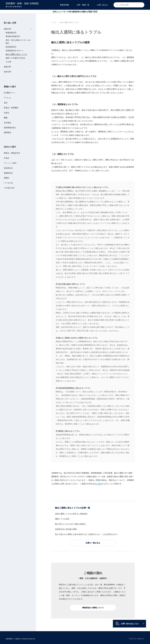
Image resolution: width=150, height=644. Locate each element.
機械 (6, 118)
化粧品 (7, 113)
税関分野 (7, 29)
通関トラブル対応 (62, 519)
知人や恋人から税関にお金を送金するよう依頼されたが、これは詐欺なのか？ (87, 534)
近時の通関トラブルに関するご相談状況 (71, 514)
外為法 (7, 158)
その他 (8, 62)
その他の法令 (9, 188)
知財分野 (7, 72)
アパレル (7, 98)
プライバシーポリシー (137, 639)
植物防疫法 (8, 173)
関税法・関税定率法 (12, 153)
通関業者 (7, 133)
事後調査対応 (11, 33)
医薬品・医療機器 (11, 108)
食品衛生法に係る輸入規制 (66, 529)
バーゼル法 (8, 183)
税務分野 (7, 67)
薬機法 (7, 178)
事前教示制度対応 (13, 36)
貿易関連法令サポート (15, 51)
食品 (6, 103)
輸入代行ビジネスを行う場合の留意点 (70, 524)
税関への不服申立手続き (16, 58)
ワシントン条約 (10, 163)
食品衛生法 (8, 168)
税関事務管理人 (10, 128)
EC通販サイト (10, 93)
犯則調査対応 (11, 47)
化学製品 (7, 123)
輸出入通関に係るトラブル (16, 54)
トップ (54, 22)
